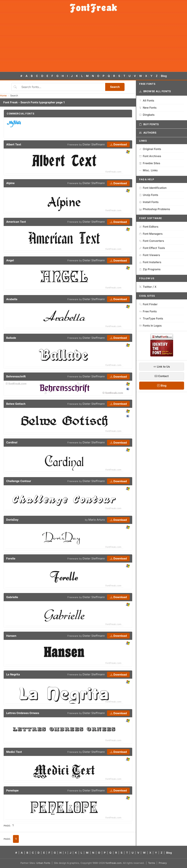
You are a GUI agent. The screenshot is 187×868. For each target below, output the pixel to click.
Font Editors (149, 227)
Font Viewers (150, 255)
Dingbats (147, 115)
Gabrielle (12, 597)
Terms (152, 863)
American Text (16, 222)
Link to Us (162, 367)
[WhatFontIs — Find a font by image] (162, 355)
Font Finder (148, 304)
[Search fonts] (62, 87)
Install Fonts (149, 202)
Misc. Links (148, 170)
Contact (162, 376)
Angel (10, 260)
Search (115, 87)
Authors (148, 133)
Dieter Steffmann (94, 144)
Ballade (11, 338)
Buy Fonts (149, 124)
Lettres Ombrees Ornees (23, 713)
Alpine (10, 183)
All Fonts (147, 101)
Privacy (163, 863)
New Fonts (148, 108)
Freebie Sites (150, 163)
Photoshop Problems (155, 209)
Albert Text (14, 144)
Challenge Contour (19, 481)
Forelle (11, 558)
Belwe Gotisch (16, 404)
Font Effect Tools (152, 248)
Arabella (12, 299)
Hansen (11, 636)
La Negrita (13, 674)
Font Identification (153, 188)
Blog (164, 76)
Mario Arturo (97, 520)
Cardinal (12, 442)
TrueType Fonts (151, 318)
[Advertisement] (93, 44)
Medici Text (14, 752)
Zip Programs (150, 269)
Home (3, 95)
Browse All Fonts (155, 91)
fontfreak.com (113, 863)
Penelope (12, 790)
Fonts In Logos (150, 326)
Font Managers (151, 234)
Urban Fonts (43, 863)
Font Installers (150, 262)
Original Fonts (150, 149)
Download (118, 144)
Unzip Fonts (149, 195)
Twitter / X (148, 287)
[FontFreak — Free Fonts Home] (93, 8)
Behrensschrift (16, 376)
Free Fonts (148, 311)
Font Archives (150, 156)
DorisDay (12, 520)
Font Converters (152, 241)
